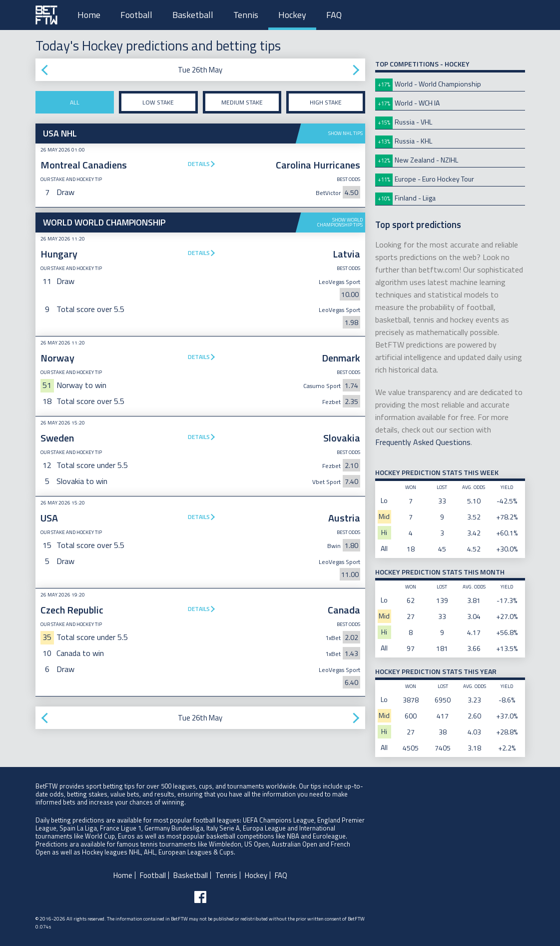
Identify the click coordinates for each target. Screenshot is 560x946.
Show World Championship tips (340, 222)
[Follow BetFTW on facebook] (200, 897)
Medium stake (242, 102)
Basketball (193, 15)
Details (199, 164)
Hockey (292, 15)
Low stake (158, 102)
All (75, 102)
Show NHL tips (345, 133)
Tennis (246, 15)
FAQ (334, 15)
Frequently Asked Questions (423, 442)
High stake (326, 102)
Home (89, 15)
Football (136, 15)
